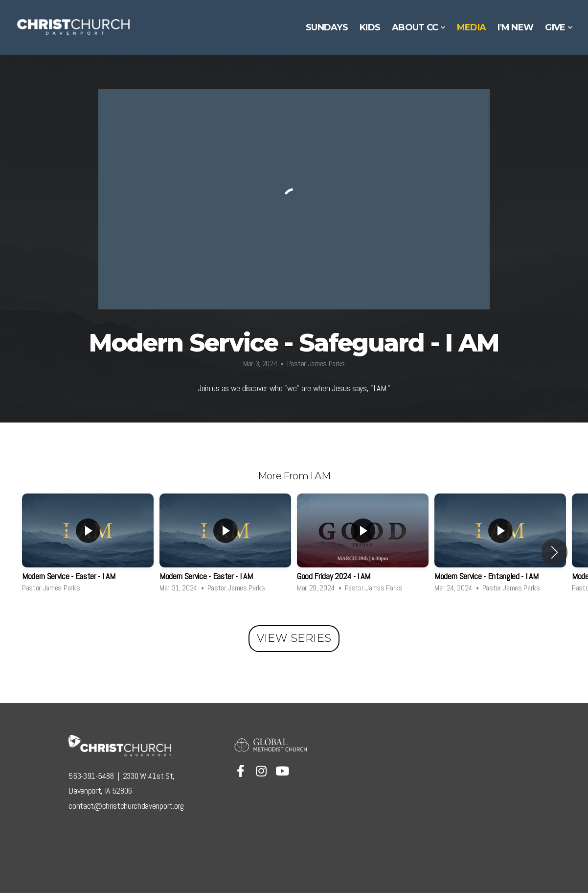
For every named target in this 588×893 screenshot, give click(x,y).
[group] (88, 546)
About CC (418, 27)
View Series (294, 638)
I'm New (515, 27)
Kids (370, 27)
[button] (554, 552)
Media (471, 27)
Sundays (327, 27)
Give (559, 27)
